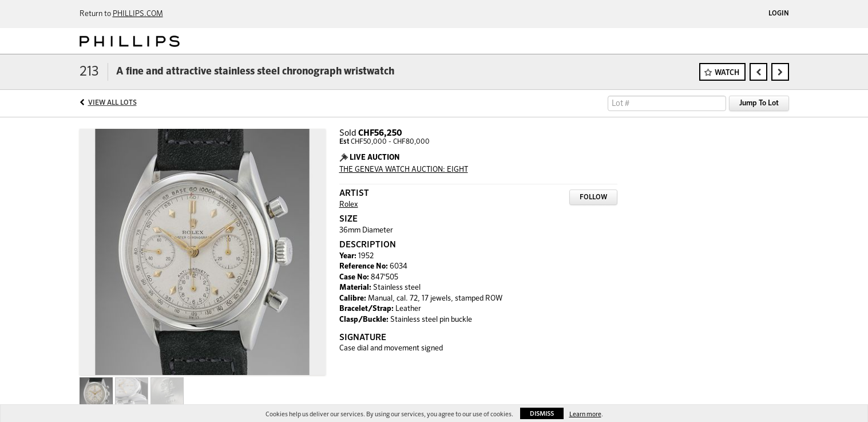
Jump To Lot (759, 103)
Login (779, 14)
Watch (727, 73)
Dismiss (542, 414)
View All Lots (112, 103)
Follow (593, 198)
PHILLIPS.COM (138, 14)
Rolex (349, 205)
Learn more (585, 414)
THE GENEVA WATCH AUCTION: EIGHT (404, 170)
